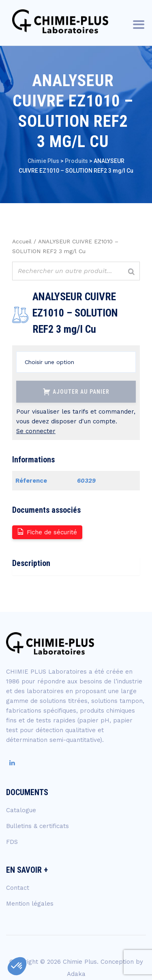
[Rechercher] (131, 272)
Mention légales (30, 904)
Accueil (22, 241)
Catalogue (21, 810)
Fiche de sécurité (47, 532)
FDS (12, 842)
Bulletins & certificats (37, 826)
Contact (18, 888)
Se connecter (36, 431)
